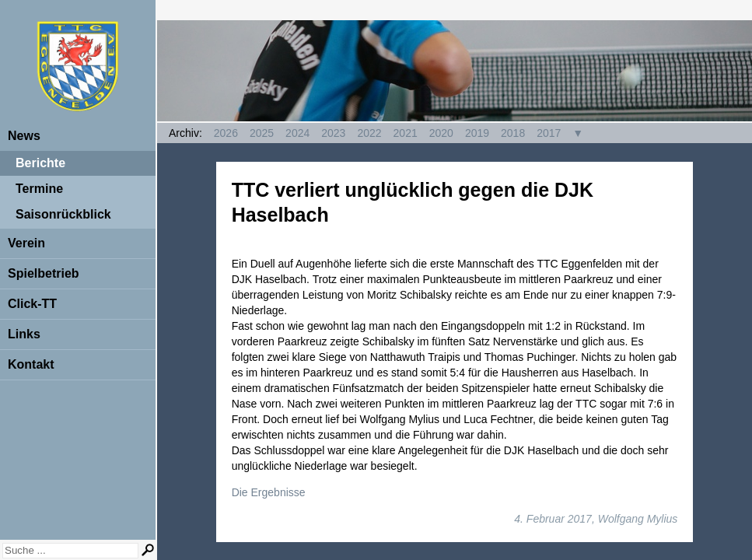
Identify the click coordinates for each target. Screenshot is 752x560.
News (24, 136)
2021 (406, 133)
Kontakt (31, 364)
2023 (333, 133)
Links (24, 334)
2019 (477, 133)
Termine (39, 189)
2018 (513, 133)
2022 (369, 133)
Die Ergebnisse (269, 492)
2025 (262, 133)
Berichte (40, 163)
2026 (226, 133)
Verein (26, 243)
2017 (549, 133)
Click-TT (32, 304)
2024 (297, 133)
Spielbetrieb (44, 273)
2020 (441, 133)
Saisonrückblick (63, 214)
